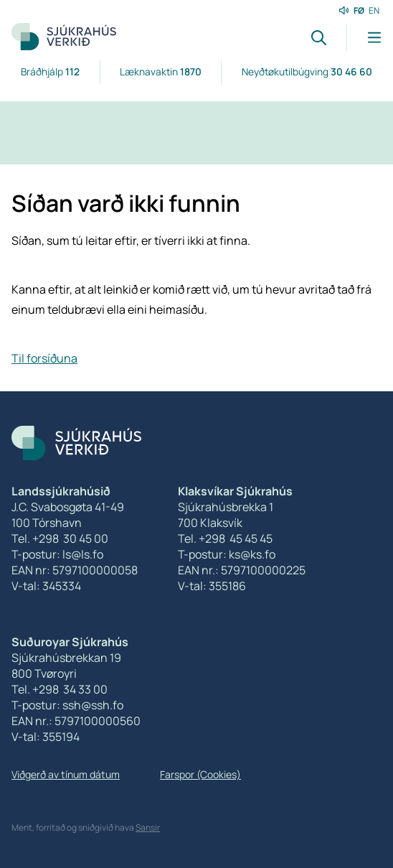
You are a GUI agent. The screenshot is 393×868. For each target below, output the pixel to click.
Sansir (148, 827)
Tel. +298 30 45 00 (60, 538)
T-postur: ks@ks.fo (227, 554)
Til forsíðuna (44, 358)
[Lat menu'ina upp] (364, 38)
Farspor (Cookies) (200, 774)
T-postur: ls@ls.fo (57, 554)
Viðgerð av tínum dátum (66, 774)
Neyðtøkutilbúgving (307, 71)
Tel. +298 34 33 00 (60, 689)
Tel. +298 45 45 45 (225, 538)
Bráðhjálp (50, 71)
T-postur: (37, 705)
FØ (359, 10)
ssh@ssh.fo (93, 705)
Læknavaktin (161, 71)
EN (374, 10)
